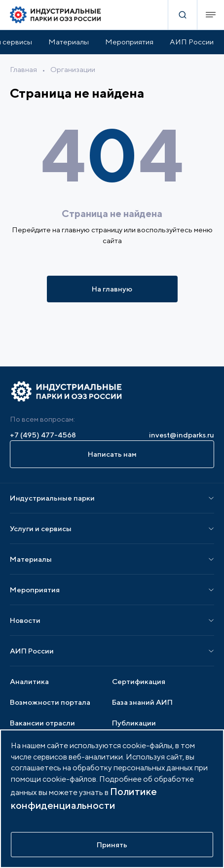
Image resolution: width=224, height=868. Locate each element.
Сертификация (139, 681)
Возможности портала (50, 702)
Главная (23, 69)
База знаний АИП (142, 702)
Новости (25, 620)
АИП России (192, 42)
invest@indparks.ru (182, 435)
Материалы (69, 42)
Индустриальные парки (52, 498)
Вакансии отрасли (42, 723)
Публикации (134, 723)
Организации (73, 69)
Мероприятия (129, 42)
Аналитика (29, 681)
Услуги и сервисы (41, 528)
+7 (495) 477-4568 (43, 435)
